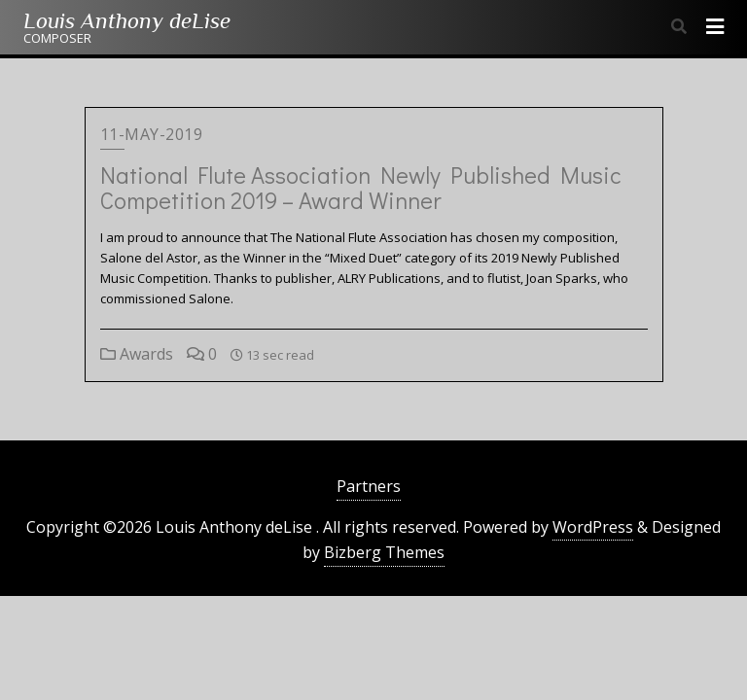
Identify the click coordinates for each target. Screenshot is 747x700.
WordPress (593, 527)
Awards (137, 354)
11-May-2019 (152, 134)
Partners (369, 486)
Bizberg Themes (384, 552)
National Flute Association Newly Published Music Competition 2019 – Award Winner (361, 187)
